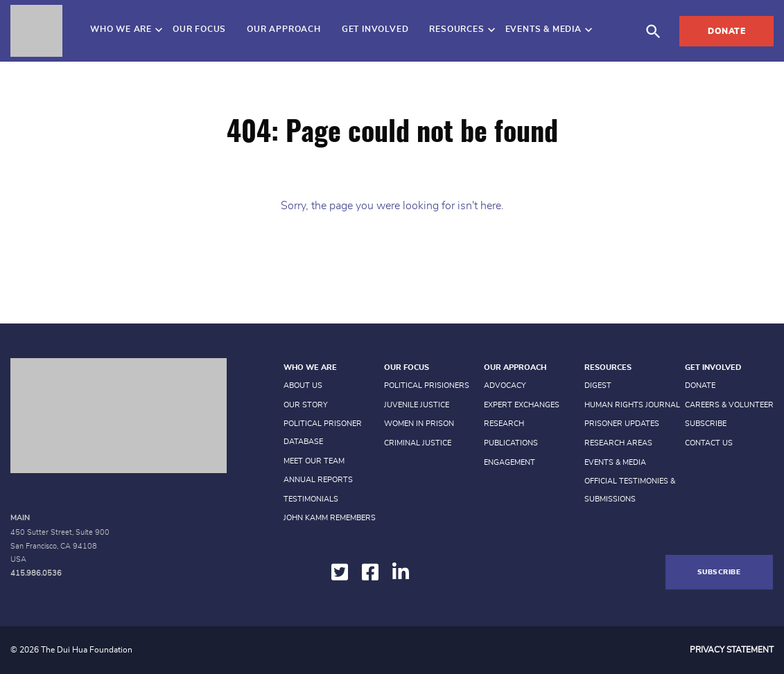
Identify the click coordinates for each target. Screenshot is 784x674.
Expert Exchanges (522, 405)
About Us (303, 385)
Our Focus (199, 29)
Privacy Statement (732, 650)
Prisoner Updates (622, 424)
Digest (598, 385)
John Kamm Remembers (330, 518)
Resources (456, 29)
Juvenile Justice (417, 405)
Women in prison (419, 424)
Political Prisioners (427, 385)
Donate (726, 31)
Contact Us (709, 443)
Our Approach (284, 29)
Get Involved (375, 29)
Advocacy (505, 385)
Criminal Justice (418, 443)
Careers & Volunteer (729, 405)
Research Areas (618, 443)
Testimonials (311, 499)
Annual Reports (318, 480)
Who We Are (121, 29)
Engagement (509, 462)
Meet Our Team (314, 461)
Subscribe (706, 424)
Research (504, 424)
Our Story (306, 405)
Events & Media (543, 29)
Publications (511, 443)
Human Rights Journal (632, 405)
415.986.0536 (36, 573)
